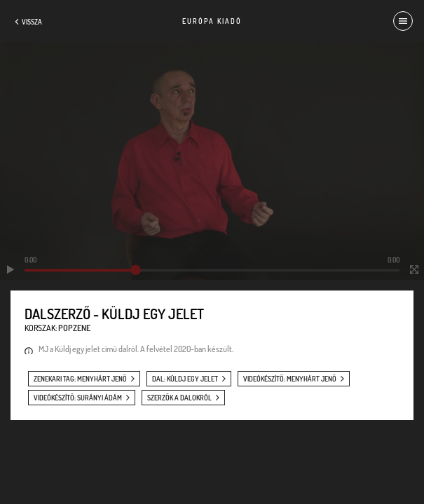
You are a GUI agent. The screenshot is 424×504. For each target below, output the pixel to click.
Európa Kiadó (212, 21)
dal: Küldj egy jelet (185, 379)
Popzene (74, 328)
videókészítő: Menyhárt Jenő (290, 379)
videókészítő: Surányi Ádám (78, 398)
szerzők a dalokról (179, 398)
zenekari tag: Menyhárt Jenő (80, 379)
